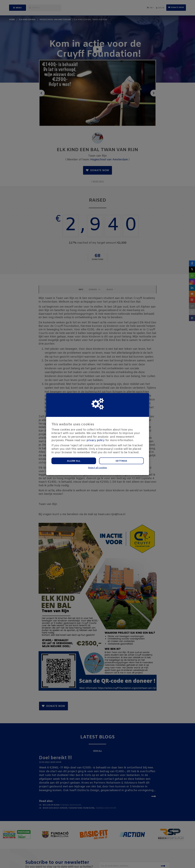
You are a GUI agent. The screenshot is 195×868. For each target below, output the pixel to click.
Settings (121, 461)
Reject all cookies (98, 468)
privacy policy (96, 440)
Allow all (74, 461)
